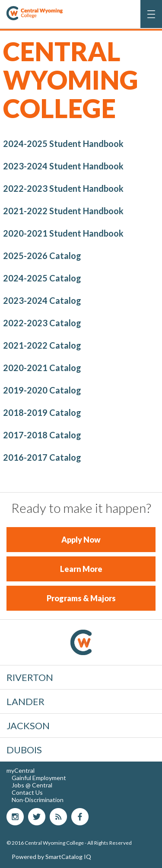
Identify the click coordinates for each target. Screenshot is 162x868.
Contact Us (27, 792)
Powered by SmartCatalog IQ (51, 857)
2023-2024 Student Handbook (63, 166)
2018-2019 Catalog (42, 412)
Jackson (28, 726)
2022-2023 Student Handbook (63, 188)
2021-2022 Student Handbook (63, 211)
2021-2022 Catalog (42, 345)
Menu (152, 19)
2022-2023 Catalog (42, 323)
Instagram (15, 817)
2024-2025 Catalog (42, 278)
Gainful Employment (39, 778)
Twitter (37, 817)
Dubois (24, 750)
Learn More (81, 569)
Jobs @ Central (32, 785)
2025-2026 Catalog (42, 256)
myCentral (21, 770)
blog (58, 817)
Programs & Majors (81, 598)
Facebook (80, 817)
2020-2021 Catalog (42, 368)
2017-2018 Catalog (42, 435)
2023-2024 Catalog (42, 300)
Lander (25, 701)
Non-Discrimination (38, 800)
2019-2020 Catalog (42, 390)
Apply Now (81, 540)
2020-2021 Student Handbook (63, 233)
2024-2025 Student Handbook (63, 144)
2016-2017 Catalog (42, 457)
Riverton (30, 677)
